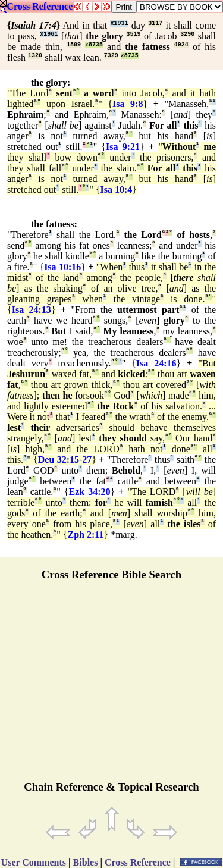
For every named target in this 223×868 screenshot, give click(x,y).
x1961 (49, 34)
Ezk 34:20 (90, 492)
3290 (187, 34)
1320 (35, 56)
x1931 (119, 23)
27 (87, 460)
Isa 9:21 (123, 147)
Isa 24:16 (156, 363)
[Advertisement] (112, 686)
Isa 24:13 (32, 310)
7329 (111, 56)
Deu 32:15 (59, 460)
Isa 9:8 (128, 104)
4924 (181, 45)
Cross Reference (40, 6)
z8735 (94, 45)
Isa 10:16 (62, 267)
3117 (155, 23)
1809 (74, 45)
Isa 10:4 (117, 189)
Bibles (86, 862)
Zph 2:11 (86, 535)
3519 (133, 34)
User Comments (34, 862)
